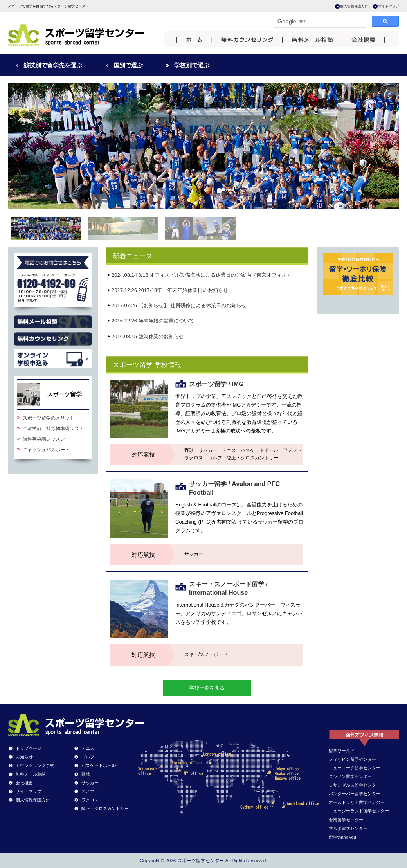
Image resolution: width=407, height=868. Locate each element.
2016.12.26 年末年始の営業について (153, 321)
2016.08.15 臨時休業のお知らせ (148, 336)
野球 (86, 774)
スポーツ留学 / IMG (216, 384)
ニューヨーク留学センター (355, 768)
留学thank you (342, 837)
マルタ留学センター (348, 828)
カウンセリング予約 (35, 765)
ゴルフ (88, 757)
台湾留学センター (346, 820)
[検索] (319, 22)
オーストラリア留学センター (357, 802)
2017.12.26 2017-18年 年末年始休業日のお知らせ (170, 290)
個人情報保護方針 (354, 6)
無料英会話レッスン (44, 439)
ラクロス (90, 800)
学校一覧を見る (207, 688)
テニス (88, 748)
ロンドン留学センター (350, 776)
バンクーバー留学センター (355, 794)
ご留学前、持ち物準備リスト (53, 429)
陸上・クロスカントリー (105, 809)
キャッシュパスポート (46, 450)
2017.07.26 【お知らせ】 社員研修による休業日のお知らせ (179, 305)
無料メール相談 (31, 774)
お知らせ (24, 757)
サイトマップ (389, 6)
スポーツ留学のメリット (49, 418)
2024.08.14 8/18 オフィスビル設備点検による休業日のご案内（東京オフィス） (202, 275)
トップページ (29, 748)
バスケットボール (99, 765)
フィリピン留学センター (352, 759)
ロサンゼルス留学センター (355, 785)
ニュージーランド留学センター (359, 811)
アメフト (90, 791)
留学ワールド (342, 751)
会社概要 (24, 783)
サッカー (90, 783)
